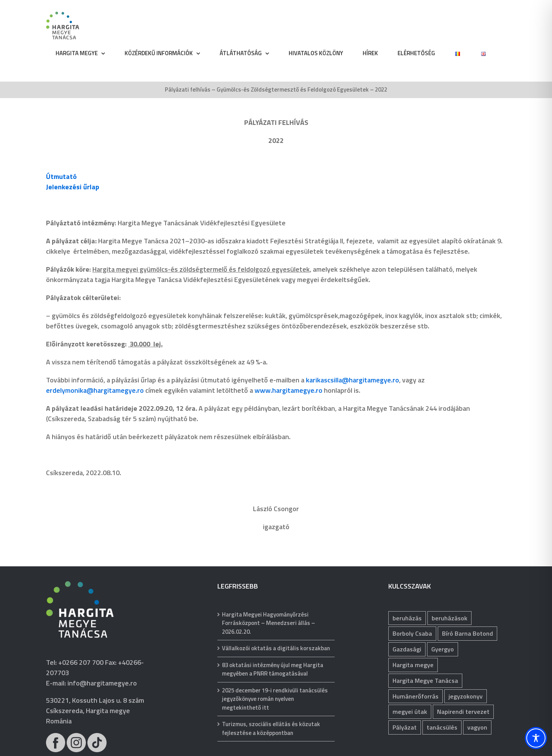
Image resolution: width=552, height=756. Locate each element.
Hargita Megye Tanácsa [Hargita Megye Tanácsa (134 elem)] (425, 681)
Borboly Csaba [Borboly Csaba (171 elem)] (412, 633)
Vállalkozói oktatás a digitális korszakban (276, 648)
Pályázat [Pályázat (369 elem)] (405, 727)
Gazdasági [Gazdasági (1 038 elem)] (407, 649)
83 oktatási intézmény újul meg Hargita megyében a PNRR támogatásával (273, 670)
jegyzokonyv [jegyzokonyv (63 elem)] (466, 696)
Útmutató (61, 176)
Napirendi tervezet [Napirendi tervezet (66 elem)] (463, 712)
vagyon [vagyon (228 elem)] (477, 727)
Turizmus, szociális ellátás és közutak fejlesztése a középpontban (271, 729)
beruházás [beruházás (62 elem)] (407, 618)
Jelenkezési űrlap (73, 187)
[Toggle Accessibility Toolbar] (536, 738)
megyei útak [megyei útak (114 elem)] (410, 712)
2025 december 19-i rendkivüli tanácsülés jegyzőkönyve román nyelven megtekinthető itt (275, 699)
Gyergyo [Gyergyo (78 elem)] (443, 649)
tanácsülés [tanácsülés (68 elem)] (442, 727)
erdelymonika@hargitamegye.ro (95, 390)
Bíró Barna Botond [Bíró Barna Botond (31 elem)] (467, 633)
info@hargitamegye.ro (102, 683)
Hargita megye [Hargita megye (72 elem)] (413, 665)
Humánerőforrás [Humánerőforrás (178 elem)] (416, 696)
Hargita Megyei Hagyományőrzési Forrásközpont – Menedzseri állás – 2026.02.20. (269, 623)
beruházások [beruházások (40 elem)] (449, 618)
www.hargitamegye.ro (288, 390)
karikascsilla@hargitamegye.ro (352, 380)
